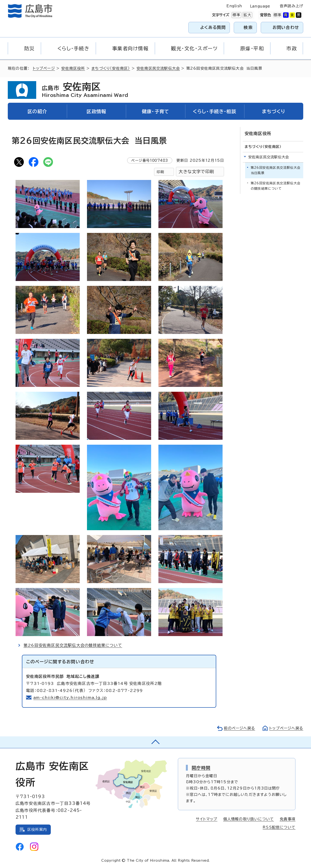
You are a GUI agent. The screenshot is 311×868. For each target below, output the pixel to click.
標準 (236, 15)
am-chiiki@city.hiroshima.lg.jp (70, 698)
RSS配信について (279, 827)
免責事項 (288, 819)
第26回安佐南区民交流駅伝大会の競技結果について (73, 645)
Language (260, 6)
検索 (248, 27)
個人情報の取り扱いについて (249, 819)
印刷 (160, 172)
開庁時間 (201, 768)
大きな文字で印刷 (196, 172)
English (234, 6)
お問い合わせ (286, 27)
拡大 (247, 15)
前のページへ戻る (239, 728)
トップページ (44, 68)
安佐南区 (85, 90)
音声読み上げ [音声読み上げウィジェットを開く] (291, 6)
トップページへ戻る (286, 728)
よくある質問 (213, 27)
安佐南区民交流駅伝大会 (158, 68)
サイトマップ (207, 819)
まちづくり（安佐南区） (111, 68)
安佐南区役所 (73, 68)
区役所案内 (37, 830)
